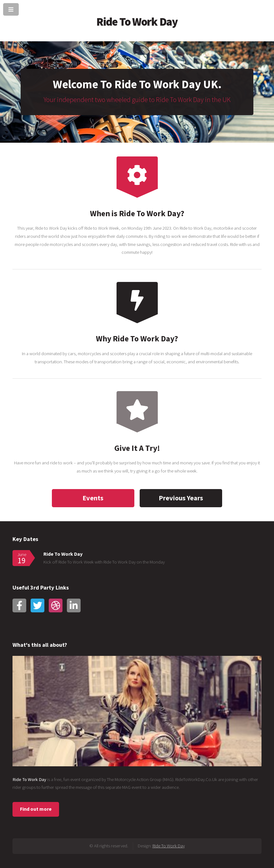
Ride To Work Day (137, 22)
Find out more (36, 809)
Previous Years (181, 498)
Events (93, 498)
